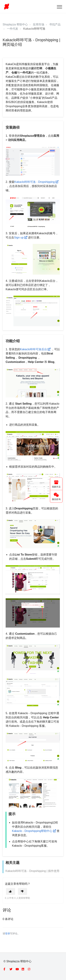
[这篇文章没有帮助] (23, 891)
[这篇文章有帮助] (11, 891)
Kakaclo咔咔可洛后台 (36, 349)
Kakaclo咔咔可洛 (34, 29)
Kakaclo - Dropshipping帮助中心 (34, 831)
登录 (8, 934)
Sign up (21, 237)
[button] (59, 7)
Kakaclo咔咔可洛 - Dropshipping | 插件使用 (32, 871)
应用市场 (39, 24)
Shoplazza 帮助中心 (15, 24)
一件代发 (12, 29)
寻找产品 (55, 24)
